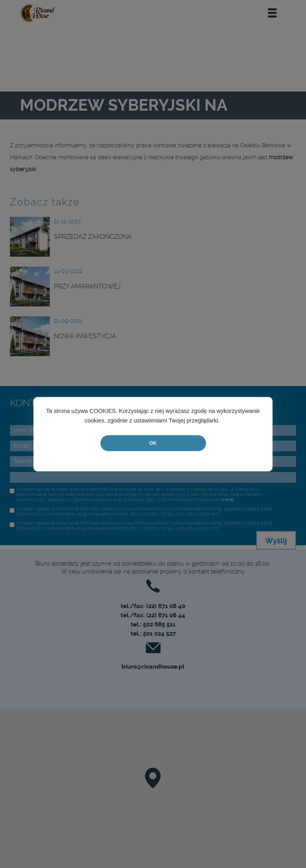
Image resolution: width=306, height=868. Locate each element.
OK (153, 443)
